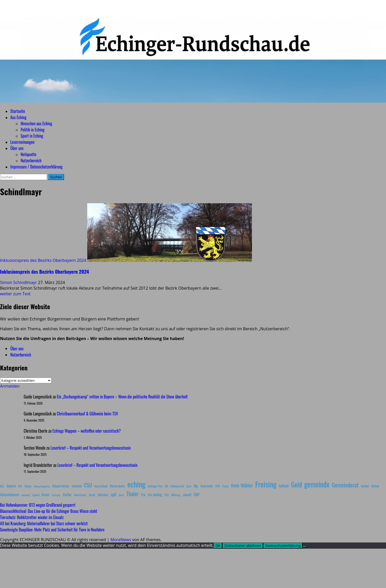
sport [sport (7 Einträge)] (121, 495)
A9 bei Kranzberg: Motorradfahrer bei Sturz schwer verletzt (44, 523)
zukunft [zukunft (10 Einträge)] (187, 495)
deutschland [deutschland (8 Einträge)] (101, 486)
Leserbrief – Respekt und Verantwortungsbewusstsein (91, 448)
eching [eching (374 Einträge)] (136, 484)
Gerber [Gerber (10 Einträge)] (365, 486)
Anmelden (10, 386)
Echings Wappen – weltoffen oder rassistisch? (87, 431)
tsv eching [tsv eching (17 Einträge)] (155, 494)
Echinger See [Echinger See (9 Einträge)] (155, 486)
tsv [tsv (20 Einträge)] (143, 494)
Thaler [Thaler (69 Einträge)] (133, 494)
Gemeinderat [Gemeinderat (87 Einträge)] (345, 485)
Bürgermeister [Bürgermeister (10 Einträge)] (61, 486)
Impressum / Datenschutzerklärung (36, 167)
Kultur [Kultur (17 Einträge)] (67, 494)
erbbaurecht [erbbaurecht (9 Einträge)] (177, 486)
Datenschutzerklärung (283, 546)
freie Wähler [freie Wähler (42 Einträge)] (242, 485)
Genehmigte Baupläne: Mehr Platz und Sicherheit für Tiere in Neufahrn (52, 530)
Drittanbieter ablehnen (243, 546)
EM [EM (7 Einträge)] (166, 486)
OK (218, 546)
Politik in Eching (33, 130)
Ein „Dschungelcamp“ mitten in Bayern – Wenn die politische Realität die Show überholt (122, 397)
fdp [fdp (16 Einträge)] (196, 486)
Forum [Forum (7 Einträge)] (226, 486)
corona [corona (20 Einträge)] (77, 486)
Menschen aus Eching (36, 123)
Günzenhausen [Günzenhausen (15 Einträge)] (10, 495)
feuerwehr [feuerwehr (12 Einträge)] (207, 486)
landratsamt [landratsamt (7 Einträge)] (80, 495)
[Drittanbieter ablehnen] (305, 547)
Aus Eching (18, 117)
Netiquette (28, 154)
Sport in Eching (32, 136)
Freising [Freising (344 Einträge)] (266, 484)
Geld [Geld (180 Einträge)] (296, 484)
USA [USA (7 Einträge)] (167, 495)
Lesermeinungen (22, 142)
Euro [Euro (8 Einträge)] (189, 486)
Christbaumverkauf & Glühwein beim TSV (87, 414)
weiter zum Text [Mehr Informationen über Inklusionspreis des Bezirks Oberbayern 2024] (15, 294)
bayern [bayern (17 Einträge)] (11, 486)
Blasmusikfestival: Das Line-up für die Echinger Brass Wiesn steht (49, 511)
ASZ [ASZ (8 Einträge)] (2, 486)
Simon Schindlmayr (19, 282)
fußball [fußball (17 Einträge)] (284, 486)
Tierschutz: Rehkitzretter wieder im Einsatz (32, 517)
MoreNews (121, 540)
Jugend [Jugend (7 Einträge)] (36, 495)
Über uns (17, 148)
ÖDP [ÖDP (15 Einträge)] (197, 495)
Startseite (18, 111)
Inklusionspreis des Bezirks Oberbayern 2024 (43, 260)
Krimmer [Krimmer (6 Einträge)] (56, 495)
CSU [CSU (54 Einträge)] (88, 485)
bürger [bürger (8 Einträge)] (28, 486)
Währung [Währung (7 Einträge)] (176, 495)
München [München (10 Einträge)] (103, 495)
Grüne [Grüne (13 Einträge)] (375, 486)
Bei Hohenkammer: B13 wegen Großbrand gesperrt (38, 505)
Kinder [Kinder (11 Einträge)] (46, 495)
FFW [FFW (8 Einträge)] (218, 486)
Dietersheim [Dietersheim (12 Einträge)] (117, 486)
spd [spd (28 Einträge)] (113, 494)
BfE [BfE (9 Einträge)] (20, 486)
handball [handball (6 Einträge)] (26, 495)
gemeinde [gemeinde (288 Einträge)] (317, 484)
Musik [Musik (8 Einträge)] (92, 495)
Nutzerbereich (31, 161)
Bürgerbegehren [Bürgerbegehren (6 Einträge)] (42, 486)
